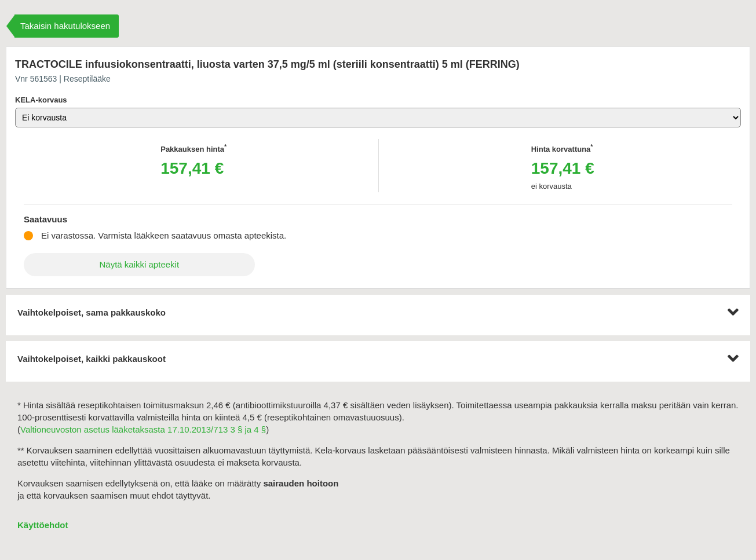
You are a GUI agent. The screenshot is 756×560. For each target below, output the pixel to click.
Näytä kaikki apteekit (140, 264)
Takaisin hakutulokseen (65, 26)
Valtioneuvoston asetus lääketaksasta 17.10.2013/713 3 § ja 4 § (143, 429)
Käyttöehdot (43, 525)
